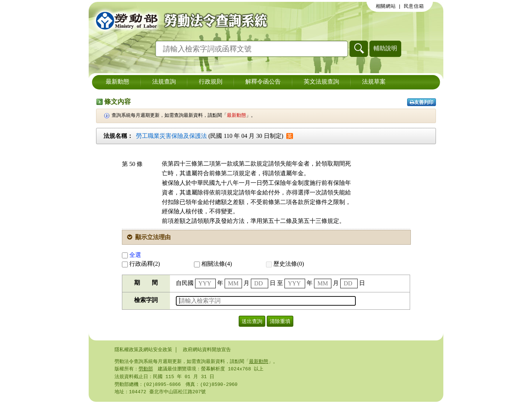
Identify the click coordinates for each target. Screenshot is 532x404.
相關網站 (386, 6)
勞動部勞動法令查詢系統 (179, 20)
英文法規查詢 (321, 82)
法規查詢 (164, 82)
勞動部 (146, 370)
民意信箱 (414, 6)
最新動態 (117, 82)
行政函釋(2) (141, 264)
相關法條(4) (213, 264)
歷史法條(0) (285, 264)
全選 (132, 255)
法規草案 (374, 82)
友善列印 (422, 102)
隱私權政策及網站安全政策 (143, 350)
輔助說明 (385, 48)
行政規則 (211, 82)
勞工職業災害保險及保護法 (171, 136)
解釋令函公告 (263, 82)
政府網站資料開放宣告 (207, 350)
